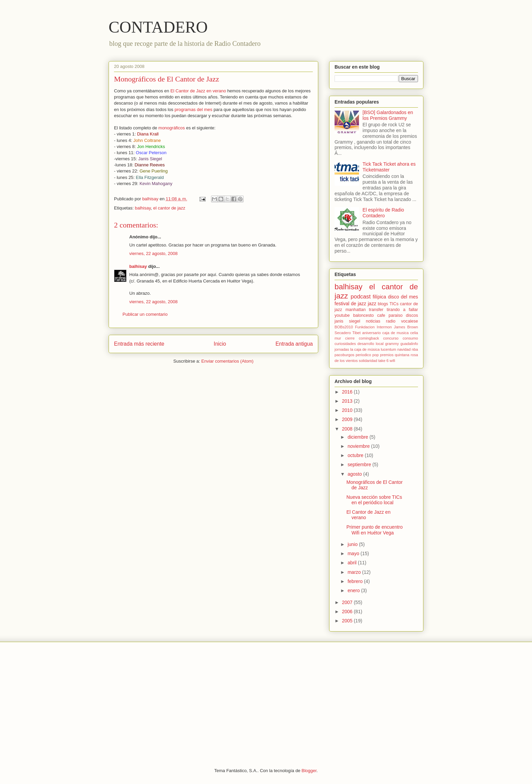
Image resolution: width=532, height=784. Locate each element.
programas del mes (193, 110)
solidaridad (368, 361)
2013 (348, 401)
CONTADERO (158, 27)
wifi (392, 361)
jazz (372, 304)
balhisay (143, 208)
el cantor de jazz (169, 208)
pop (375, 355)
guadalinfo (409, 344)
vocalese (410, 321)
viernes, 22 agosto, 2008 (153, 253)
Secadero (343, 333)
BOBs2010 (344, 327)
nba (415, 349)
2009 (348, 419)
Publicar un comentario (145, 314)
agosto (355, 474)
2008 (348, 429)
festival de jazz (350, 304)
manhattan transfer (364, 310)
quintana (402, 355)
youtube (342, 315)
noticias (373, 321)
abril (353, 563)
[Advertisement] (266, 700)
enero (354, 590)
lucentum (388, 349)
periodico (363, 355)
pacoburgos (344, 355)
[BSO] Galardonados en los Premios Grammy (388, 115)
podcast (361, 297)
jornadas (342, 349)
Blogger (309, 771)
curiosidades (345, 344)
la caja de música (365, 349)
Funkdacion (365, 327)
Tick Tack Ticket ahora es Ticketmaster (389, 167)
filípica (379, 297)
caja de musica (396, 333)
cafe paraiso (390, 315)
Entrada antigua (294, 344)
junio (353, 544)
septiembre (360, 464)
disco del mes (403, 297)
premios (387, 355)
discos (412, 315)
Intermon (384, 327)
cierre (350, 338)
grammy (392, 344)
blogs (383, 304)
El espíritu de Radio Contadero (383, 213)
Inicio (220, 344)
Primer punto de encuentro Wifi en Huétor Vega (375, 530)
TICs (394, 304)
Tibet (356, 333)
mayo (354, 553)
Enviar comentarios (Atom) (227, 361)
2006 (348, 612)
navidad (404, 349)
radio (391, 321)
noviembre (359, 446)
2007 (348, 602)
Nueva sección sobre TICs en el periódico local (374, 500)
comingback (369, 338)
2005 (348, 621)
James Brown (406, 327)
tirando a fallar (402, 310)
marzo (355, 572)
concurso (391, 338)
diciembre (358, 437)
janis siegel (347, 321)
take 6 (383, 361)
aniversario (372, 333)
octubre (356, 455)
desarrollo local (371, 344)
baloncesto (364, 315)
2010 (348, 410)
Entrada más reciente (139, 344)
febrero (356, 581)
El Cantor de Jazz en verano (198, 91)
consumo (410, 338)
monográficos (172, 128)
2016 (348, 392)
